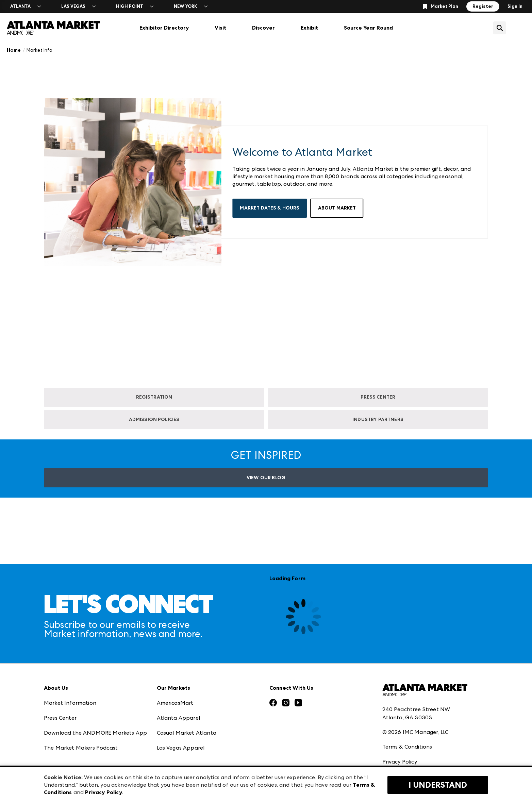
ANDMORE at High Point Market (199, 748)
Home (14, 50)
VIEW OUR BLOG (266, 478)
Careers (54, 763)
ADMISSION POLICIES (154, 420)
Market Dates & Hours (270, 208)
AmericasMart (175, 674)
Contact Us (59, 748)
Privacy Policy (400, 733)
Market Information (70, 674)
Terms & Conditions (407, 718)
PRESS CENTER (378, 397)
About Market (337, 208)
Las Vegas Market (180, 733)
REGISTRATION (154, 397)
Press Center (60, 689)
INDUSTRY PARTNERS (378, 420)
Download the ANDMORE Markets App (95, 704)
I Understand (438, 785)
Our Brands (59, 733)
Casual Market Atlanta (187, 704)
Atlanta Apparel (178, 689)
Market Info (40, 50)
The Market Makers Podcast (81, 718)
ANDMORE (171, 763)
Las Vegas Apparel (181, 718)
